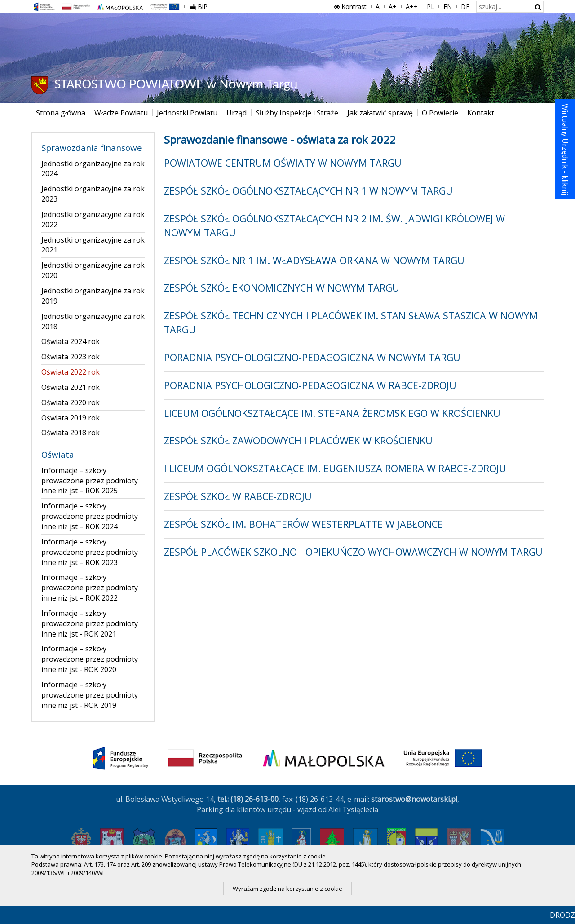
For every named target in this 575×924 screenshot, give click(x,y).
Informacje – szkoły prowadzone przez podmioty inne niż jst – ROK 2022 (90, 588)
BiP (200, 5)
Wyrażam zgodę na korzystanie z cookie (287, 889)
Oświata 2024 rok (71, 341)
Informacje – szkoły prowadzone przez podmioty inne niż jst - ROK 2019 (90, 695)
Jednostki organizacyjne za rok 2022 (93, 219)
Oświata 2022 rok (71, 372)
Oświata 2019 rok (71, 418)
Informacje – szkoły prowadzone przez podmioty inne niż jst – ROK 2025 (90, 481)
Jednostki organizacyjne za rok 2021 (93, 245)
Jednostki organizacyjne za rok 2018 (93, 321)
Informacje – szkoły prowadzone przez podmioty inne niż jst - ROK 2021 (90, 623)
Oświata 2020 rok (71, 402)
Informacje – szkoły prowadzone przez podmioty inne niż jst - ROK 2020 (90, 659)
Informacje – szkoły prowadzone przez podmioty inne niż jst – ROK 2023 (90, 552)
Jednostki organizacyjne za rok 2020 (93, 270)
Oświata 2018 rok (71, 433)
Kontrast (349, 7)
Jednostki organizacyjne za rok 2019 (93, 296)
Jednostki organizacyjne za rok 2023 (93, 194)
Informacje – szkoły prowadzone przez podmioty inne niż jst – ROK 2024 (90, 516)
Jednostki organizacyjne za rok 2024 (93, 169)
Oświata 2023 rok (71, 357)
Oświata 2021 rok (71, 387)
